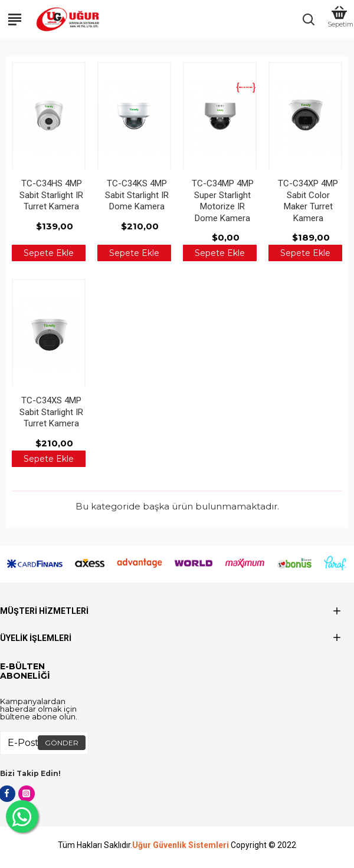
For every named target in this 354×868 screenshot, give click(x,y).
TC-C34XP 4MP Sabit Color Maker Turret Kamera (308, 201)
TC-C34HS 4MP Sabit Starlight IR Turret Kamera (51, 195)
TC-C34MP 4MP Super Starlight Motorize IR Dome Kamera (223, 201)
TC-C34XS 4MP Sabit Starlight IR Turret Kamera (51, 412)
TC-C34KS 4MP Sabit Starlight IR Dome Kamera (137, 195)
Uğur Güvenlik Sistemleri (181, 845)
